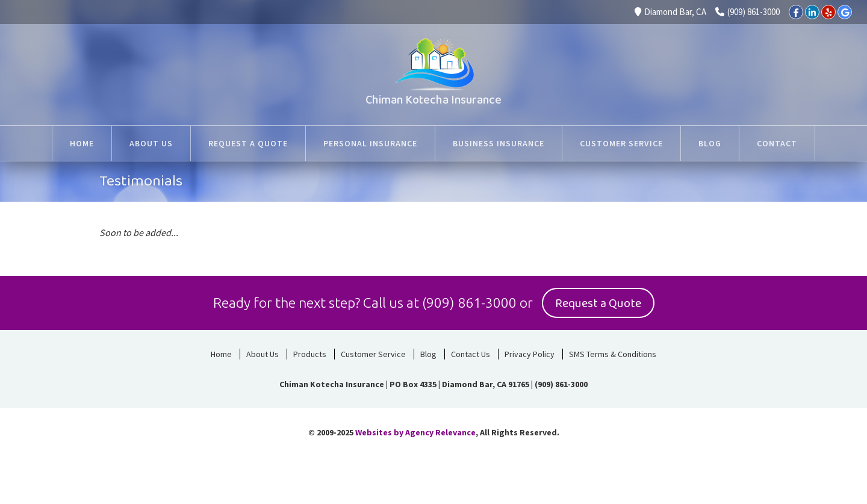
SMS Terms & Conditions (613, 354)
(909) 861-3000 (747, 12)
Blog (428, 354)
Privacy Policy (530, 354)
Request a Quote (598, 303)
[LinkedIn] (812, 12)
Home (221, 354)
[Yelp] (828, 12)
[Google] (845, 12)
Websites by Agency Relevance (415, 432)
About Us (263, 354)
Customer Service (373, 354)
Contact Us (471, 354)
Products (310, 354)
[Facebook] (796, 12)
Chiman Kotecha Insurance (433, 100)
